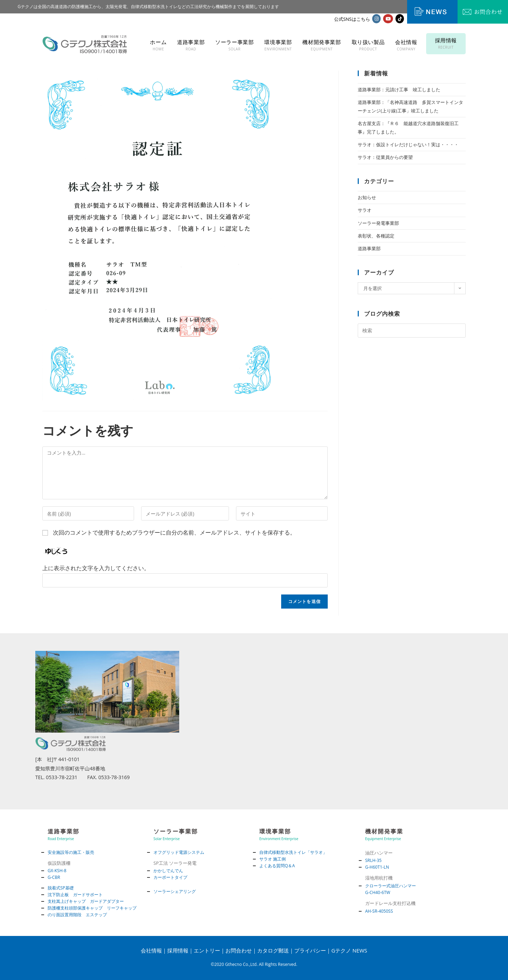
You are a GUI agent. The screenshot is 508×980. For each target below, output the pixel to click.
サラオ (365, 210)
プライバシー (310, 950)
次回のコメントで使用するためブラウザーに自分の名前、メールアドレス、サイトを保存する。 (174, 532)
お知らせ (367, 197)
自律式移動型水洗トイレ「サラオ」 (293, 852)
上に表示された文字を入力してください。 (96, 568)
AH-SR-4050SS (379, 911)
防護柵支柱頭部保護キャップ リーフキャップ (92, 908)
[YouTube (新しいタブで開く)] (388, 19)
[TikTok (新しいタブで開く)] (400, 19)
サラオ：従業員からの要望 (385, 157)
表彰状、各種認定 (376, 236)
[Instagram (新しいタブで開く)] (376, 19)
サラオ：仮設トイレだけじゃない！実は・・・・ (408, 144)
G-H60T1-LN (377, 867)
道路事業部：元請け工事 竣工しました (399, 90)
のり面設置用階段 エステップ (77, 915)
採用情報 (178, 950)
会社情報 (151, 950)
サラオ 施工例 (273, 859)
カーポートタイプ (170, 877)
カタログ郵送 (273, 950)
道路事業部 (369, 248)
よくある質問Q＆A (277, 866)
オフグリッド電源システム (179, 852)
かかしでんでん (168, 871)
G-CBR (54, 877)
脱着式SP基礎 (61, 888)
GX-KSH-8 (57, 871)
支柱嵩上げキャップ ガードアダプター (86, 901)
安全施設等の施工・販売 (71, 852)
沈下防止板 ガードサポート (75, 895)
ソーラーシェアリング (175, 891)
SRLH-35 (373, 860)
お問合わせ (239, 950)
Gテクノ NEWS (349, 950)
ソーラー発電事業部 (378, 223)
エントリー (207, 950)
